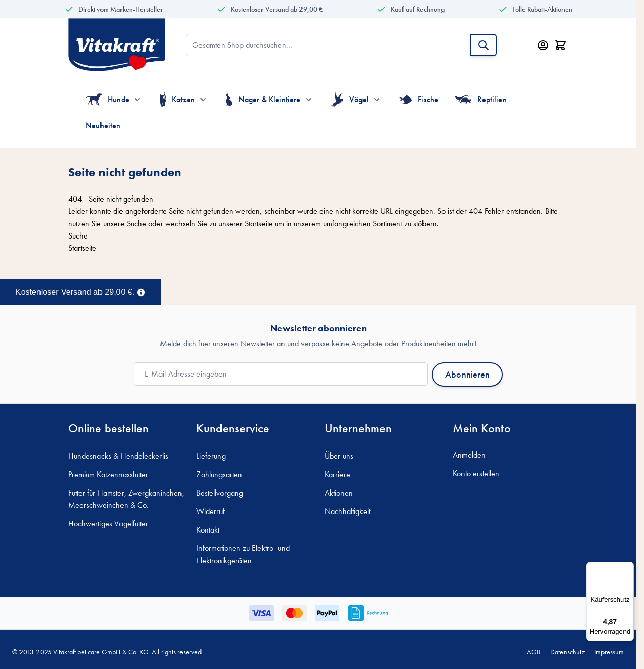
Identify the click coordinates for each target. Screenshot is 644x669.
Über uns (339, 456)
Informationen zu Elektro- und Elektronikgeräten (243, 554)
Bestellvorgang (220, 493)
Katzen (177, 100)
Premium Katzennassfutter (108, 474)
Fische (419, 100)
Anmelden (469, 455)
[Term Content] (141, 291)
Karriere (337, 474)
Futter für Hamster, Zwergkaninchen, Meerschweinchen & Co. (126, 499)
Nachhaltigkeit (347, 511)
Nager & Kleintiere (263, 100)
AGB (534, 652)
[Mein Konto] (543, 45)
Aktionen (339, 493)
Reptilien (481, 100)
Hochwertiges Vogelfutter (108, 524)
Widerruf (210, 511)
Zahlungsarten (219, 474)
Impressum (609, 652)
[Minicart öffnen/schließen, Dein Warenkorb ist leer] (560, 45)
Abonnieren (467, 374)
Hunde (108, 100)
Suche (136, 223)
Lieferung (211, 456)
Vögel (350, 100)
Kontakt (208, 530)
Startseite (259, 223)
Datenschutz (567, 652)
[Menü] (628, 568)
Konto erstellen (476, 473)
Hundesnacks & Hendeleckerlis (118, 456)
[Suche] (484, 45)
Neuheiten (103, 125)
